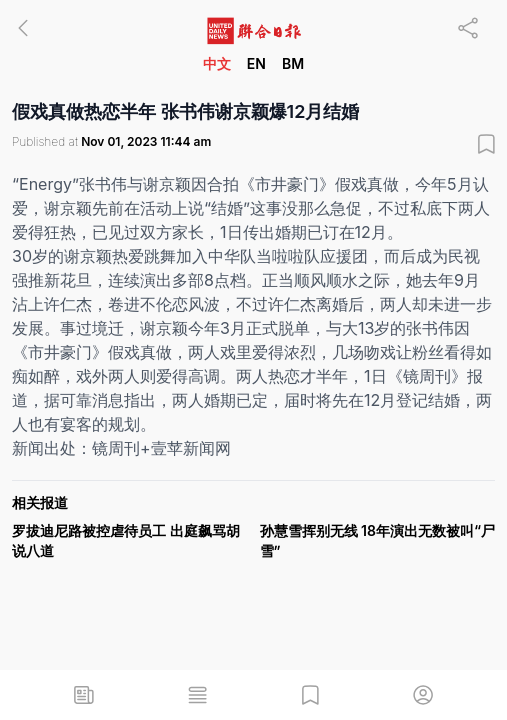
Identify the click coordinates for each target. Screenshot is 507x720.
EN (256, 63)
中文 (217, 63)
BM (293, 63)
